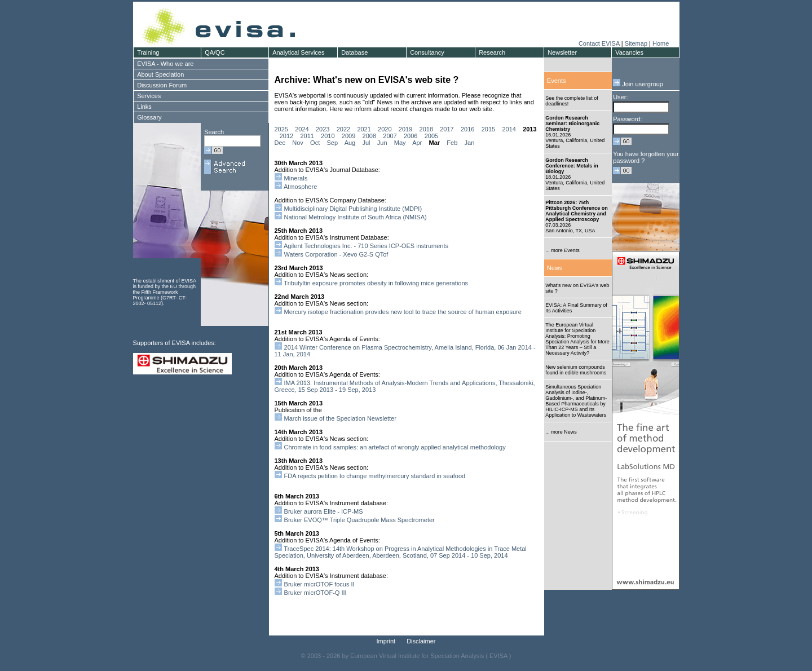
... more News (561, 432)
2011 (307, 136)
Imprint (386, 641)
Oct (315, 143)
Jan (470, 143)
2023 (323, 129)
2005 (431, 136)
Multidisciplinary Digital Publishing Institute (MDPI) (353, 209)
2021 (364, 129)
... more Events (562, 250)
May (400, 143)
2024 (302, 129)
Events (557, 81)
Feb (452, 143)
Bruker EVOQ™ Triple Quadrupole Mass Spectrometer (360, 520)
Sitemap (636, 43)
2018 (426, 129)
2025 (281, 129)
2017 (447, 129)
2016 (467, 129)
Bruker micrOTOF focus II (319, 584)
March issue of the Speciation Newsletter (340, 418)
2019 (405, 129)
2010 (328, 136)
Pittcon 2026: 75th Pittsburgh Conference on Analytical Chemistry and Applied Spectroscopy (577, 211)
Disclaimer (421, 641)
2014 (509, 129)
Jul (366, 143)
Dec (280, 143)
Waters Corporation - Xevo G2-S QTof (336, 254)
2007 (390, 136)
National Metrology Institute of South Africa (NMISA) (356, 217)
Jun (382, 143)
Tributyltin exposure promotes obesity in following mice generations (376, 283)
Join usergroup (638, 84)
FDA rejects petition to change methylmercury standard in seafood (375, 476)
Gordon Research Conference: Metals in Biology (572, 166)
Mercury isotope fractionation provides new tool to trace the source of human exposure (403, 312)
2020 (385, 129)
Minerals (296, 178)
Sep (332, 143)
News (555, 268)
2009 (348, 136)
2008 (369, 136)
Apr (417, 143)
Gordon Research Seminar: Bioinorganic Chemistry (572, 123)
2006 (411, 136)
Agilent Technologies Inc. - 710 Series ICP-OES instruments (366, 246)
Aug (350, 143)
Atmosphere (300, 187)
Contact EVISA (599, 43)
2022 (343, 129)
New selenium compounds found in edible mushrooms (576, 370)
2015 (488, 129)
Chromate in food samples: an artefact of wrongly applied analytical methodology (395, 447)
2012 (286, 136)
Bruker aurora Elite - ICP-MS (324, 511)
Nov (298, 143)
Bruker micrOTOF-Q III (315, 593)
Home (661, 43)
